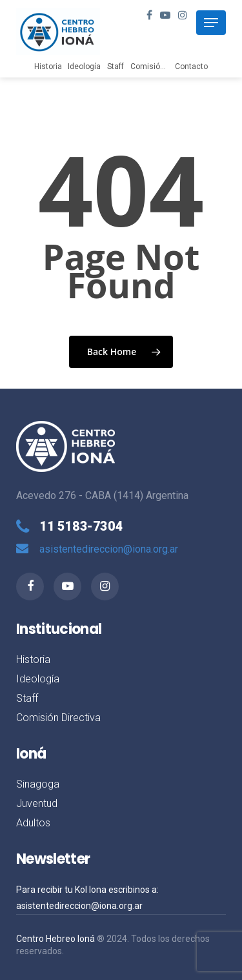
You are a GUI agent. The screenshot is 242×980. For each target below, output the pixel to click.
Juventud (37, 803)
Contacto (191, 66)
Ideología (84, 66)
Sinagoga (38, 784)
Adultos (33, 823)
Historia (48, 66)
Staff (116, 66)
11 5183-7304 (81, 526)
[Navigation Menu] (211, 23)
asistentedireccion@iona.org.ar (109, 549)
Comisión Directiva (164, 66)
